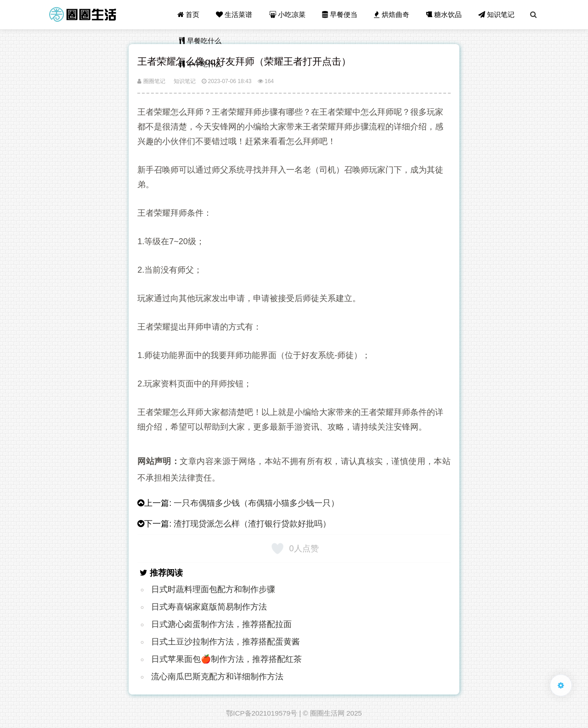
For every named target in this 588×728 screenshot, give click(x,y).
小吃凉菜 (287, 14)
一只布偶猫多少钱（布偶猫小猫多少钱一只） (256, 503)
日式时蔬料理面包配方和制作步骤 (213, 589)
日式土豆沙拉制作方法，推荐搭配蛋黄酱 (226, 642)
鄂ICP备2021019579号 (262, 713)
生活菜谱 (234, 14)
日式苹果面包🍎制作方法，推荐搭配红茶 (226, 659)
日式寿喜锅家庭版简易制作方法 (209, 607)
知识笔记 (496, 14)
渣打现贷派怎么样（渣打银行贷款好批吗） (252, 524)
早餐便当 (340, 14)
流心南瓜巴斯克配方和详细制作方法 (217, 677)
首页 (188, 14)
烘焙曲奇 (391, 14)
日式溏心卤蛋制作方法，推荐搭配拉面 (221, 624)
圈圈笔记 (151, 81)
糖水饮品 (444, 14)
